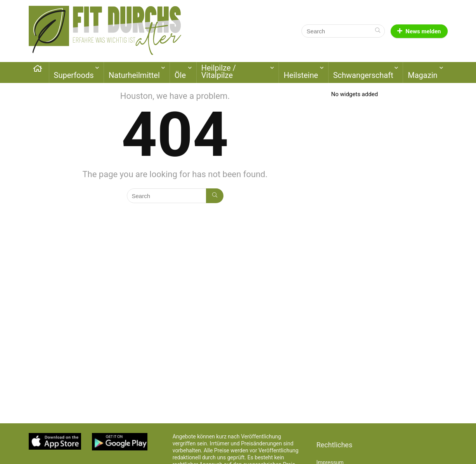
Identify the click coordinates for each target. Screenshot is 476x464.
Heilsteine (301, 75)
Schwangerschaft (363, 75)
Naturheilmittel (134, 75)
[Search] (378, 31)
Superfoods (74, 75)
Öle (180, 75)
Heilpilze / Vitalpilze (219, 72)
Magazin (422, 75)
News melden (419, 31)
